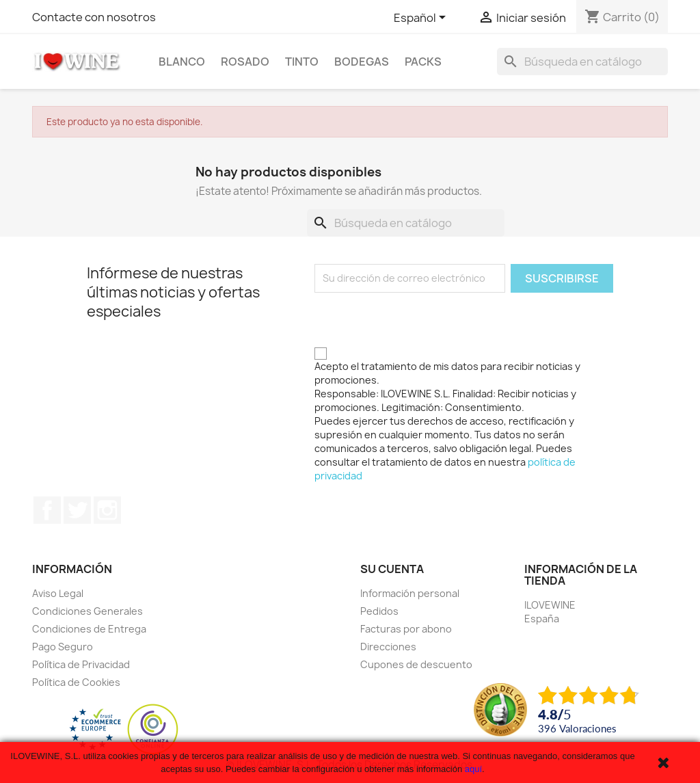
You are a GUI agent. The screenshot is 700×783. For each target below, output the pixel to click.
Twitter (77, 510)
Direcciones (388, 647)
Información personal (410, 593)
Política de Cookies (76, 682)
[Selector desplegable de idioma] (422, 18)
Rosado (245, 62)
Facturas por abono (406, 629)
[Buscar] (582, 62)
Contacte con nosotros (94, 17)
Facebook (47, 510)
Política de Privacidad (81, 664)
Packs (423, 62)
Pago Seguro (63, 647)
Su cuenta (392, 569)
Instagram (107, 510)
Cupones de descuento (416, 664)
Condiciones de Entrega (89, 629)
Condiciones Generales (87, 611)
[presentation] (418, 319)
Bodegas (362, 62)
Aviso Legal (58, 593)
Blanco (182, 62)
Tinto (302, 62)
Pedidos (379, 611)
